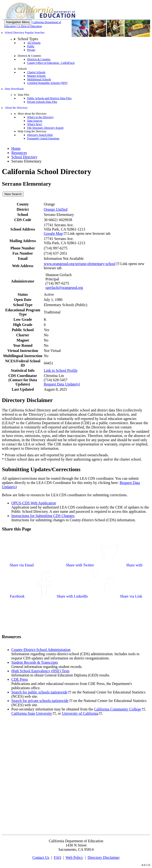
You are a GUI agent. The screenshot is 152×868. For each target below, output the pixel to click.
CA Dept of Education (29, 26)
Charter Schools (36, 72)
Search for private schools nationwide (40, 701)
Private (31, 50)
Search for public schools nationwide (39, 692)
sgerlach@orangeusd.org (64, 288)
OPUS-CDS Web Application (34, 503)
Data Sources (35, 121)
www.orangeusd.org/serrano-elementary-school (80, 264)
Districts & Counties (39, 59)
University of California (80, 713)
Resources (19, 153)
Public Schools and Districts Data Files (49, 98)
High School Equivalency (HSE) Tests (40, 671)
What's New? (35, 124)
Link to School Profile (61, 370)
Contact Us (41, 857)
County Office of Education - (51, 63)
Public (31, 46)
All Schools (34, 43)
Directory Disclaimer (104, 857)
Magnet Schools (36, 76)
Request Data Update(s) (62, 384)
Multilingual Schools (39, 79)
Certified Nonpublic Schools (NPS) (47, 83)
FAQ (58, 857)
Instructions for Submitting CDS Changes (43, 516)
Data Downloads (14, 89)
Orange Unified (56, 209)
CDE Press (20, 679)
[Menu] (18, 22)
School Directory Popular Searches (25, 33)
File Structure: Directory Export (45, 128)
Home (16, 148)
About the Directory (16, 108)
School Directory (24, 157)
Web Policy (74, 857)
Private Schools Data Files (42, 102)
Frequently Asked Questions (43, 138)
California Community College (118, 709)
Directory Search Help (40, 135)
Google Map (53, 233)
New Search (13, 194)
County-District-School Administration (41, 650)
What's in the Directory (40, 117)
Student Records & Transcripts (35, 662)
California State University (32, 713)
